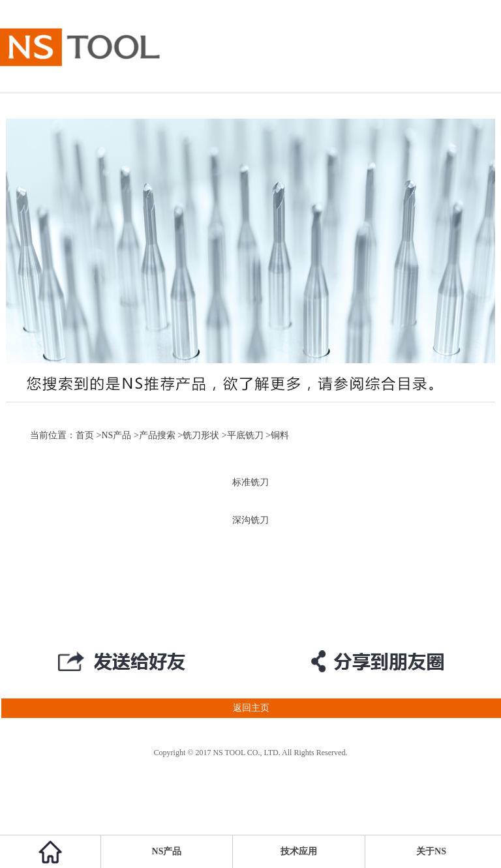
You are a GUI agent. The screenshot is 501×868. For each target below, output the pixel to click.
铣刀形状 (201, 435)
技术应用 (299, 851)
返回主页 (135, 708)
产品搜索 (157, 435)
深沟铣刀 (250, 520)
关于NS (431, 851)
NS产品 (116, 435)
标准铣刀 (250, 482)
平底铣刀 (245, 435)
